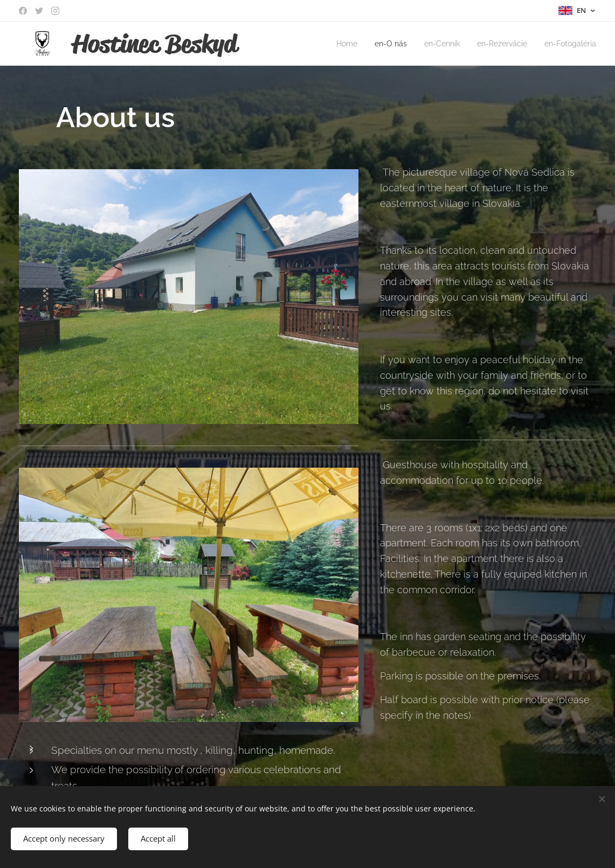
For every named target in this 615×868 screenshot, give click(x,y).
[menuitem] (333, 44)
